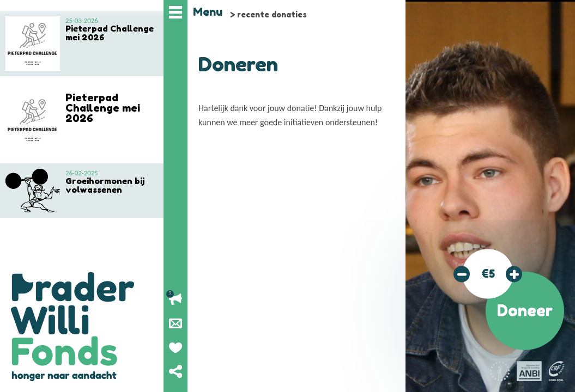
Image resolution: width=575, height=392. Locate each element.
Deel (175, 371)
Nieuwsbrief (175, 323)
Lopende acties (175, 299)
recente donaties (272, 14)
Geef (175, 347)
